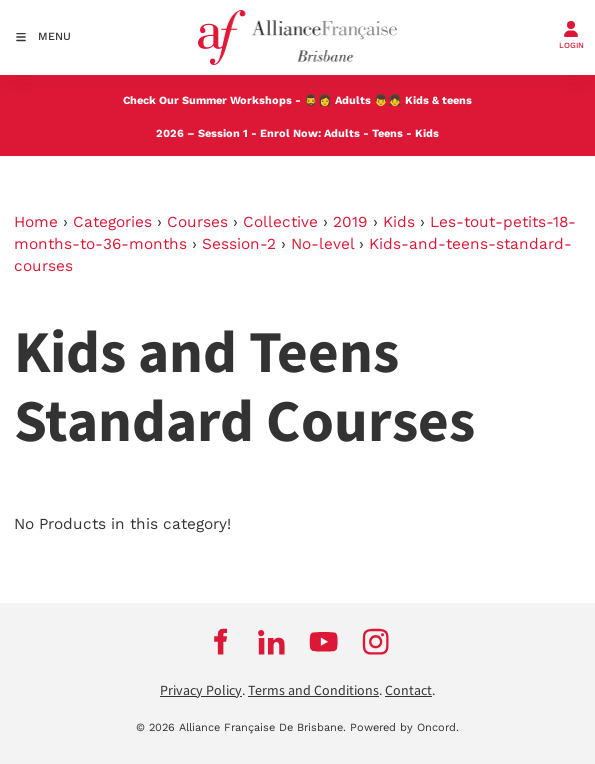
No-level (322, 244)
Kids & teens (438, 100)
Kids (427, 133)
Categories (112, 222)
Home (36, 222)
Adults (353, 100)
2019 (350, 222)
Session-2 (239, 244)
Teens (387, 133)
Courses (197, 222)
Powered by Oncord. (404, 727)
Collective (280, 222)
